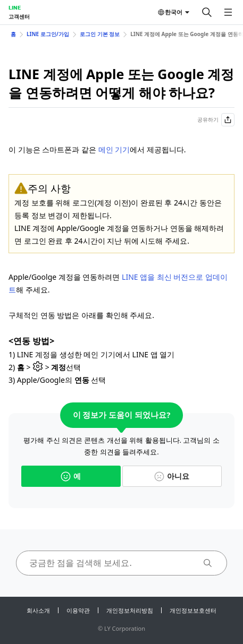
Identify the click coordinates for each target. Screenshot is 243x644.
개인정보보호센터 (193, 610)
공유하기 (216, 120)
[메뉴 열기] (228, 12)
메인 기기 (114, 149)
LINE (15, 7)
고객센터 (19, 16)
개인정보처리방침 (130, 610)
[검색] (207, 12)
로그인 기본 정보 (100, 34)
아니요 (172, 476)
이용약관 (78, 610)
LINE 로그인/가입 (48, 34)
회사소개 (38, 610)
